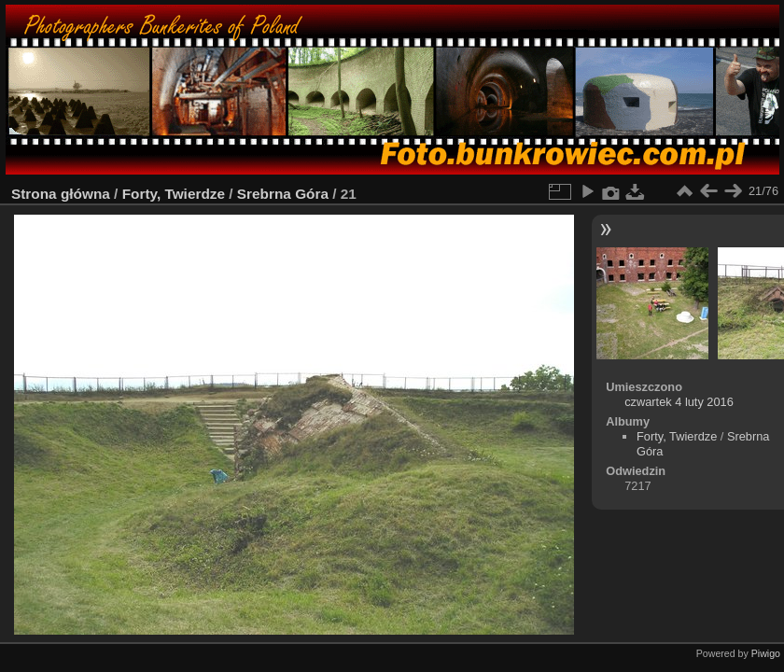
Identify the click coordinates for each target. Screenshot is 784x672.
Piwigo (766, 653)
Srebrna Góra (283, 194)
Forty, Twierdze (174, 194)
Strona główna (61, 194)
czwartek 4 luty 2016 (679, 402)
